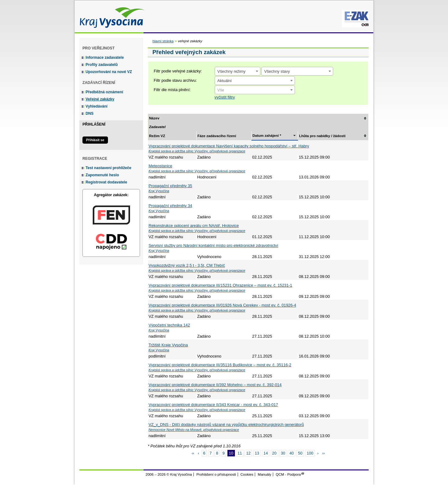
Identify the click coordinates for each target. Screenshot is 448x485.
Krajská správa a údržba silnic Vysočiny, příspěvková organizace (197, 151)
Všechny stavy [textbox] (277, 71)
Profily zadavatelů (102, 65)
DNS (90, 113)
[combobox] (238, 71)
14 (266, 453)
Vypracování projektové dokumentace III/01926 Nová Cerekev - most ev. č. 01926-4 (222, 305)
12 (248, 453)
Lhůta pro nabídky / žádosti (322, 136)
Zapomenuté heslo (102, 175)
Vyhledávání (97, 106)
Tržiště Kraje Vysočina (168, 345)
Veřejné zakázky (100, 99)
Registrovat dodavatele (106, 182)
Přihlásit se (95, 140)
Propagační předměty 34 (170, 206)
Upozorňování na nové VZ (109, 72)
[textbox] (255, 90)
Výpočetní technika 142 (169, 325)
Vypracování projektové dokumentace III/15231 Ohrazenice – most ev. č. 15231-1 (221, 285)
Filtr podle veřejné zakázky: (178, 71)
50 (300, 453)
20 (274, 453)
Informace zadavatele (105, 58)
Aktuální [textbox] (225, 81)
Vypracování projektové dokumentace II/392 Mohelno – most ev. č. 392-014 (215, 385)
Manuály (265, 474)
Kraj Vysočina (110, 16)
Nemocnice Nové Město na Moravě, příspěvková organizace (194, 430)
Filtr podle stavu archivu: (175, 80)
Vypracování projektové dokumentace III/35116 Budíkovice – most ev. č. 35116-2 (220, 365)
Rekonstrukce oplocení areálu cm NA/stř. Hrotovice (194, 226)
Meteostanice (161, 166)
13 (257, 453)
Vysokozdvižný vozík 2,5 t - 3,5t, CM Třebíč (187, 265)
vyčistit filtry (225, 97)
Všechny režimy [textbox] (231, 71)
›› (324, 453)
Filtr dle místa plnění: (172, 90)
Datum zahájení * (267, 136)
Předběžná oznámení (104, 92)
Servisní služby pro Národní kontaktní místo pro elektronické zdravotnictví (214, 245)
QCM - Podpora (288, 474)
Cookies (247, 474)
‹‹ (193, 453)
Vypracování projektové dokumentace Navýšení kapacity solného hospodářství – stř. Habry (229, 146)
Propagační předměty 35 (170, 186)
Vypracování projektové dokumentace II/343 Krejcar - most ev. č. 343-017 (213, 405)
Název (154, 118)
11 (240, 453)
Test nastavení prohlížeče (108, 168)
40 (292, 453)
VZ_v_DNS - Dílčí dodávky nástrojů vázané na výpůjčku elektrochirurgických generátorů (226, 425)
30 (283, 453)
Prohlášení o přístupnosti (216, 474)
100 (310, 453)
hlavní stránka (163, 41)
